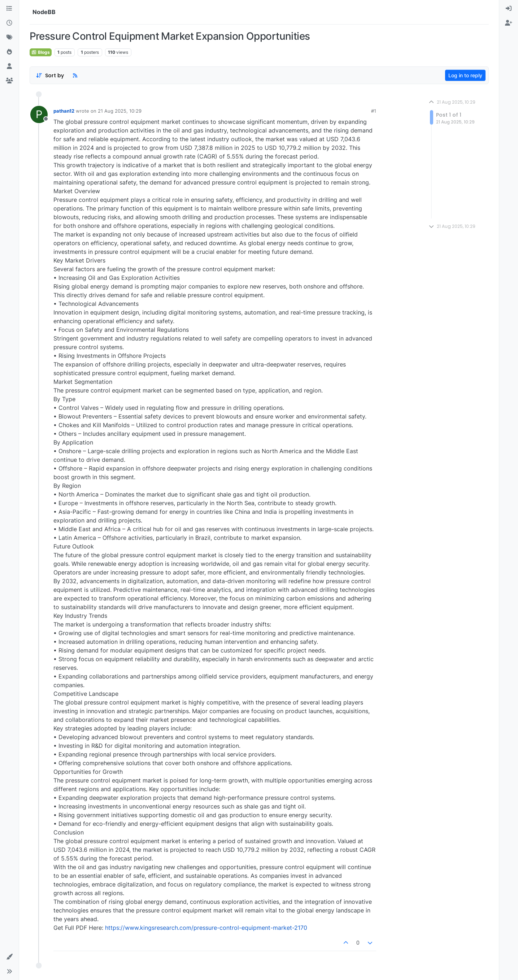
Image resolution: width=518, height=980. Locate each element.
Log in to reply (465, 75)
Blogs (41, 52)
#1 (374, 111)
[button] (9, 957)
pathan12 (64, 111)
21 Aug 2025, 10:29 (120, 111)
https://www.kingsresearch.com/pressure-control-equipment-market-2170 (206, 928)
